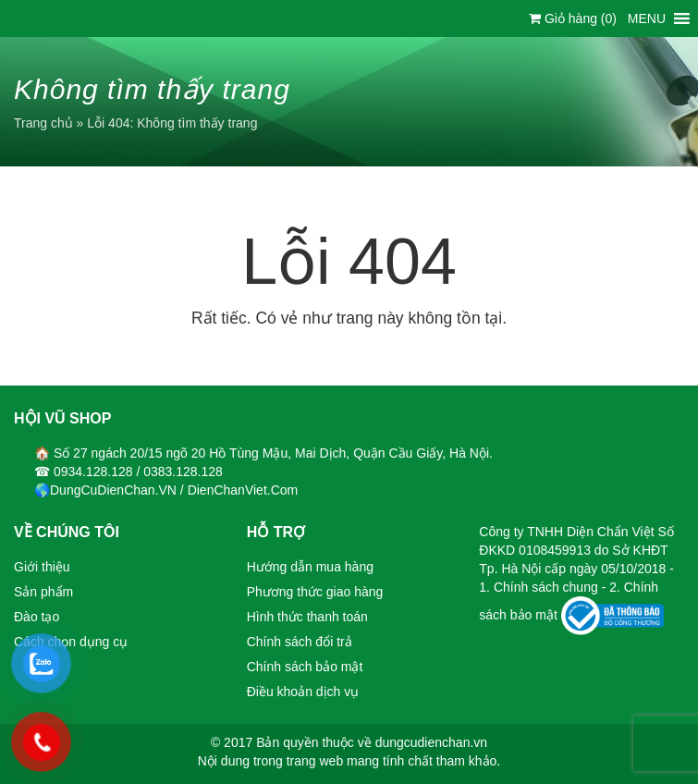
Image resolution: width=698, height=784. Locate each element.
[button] (647, 18)
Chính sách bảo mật (305, 667)
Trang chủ (43, 123)
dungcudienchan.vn (431, 742)
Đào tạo (37, 617)
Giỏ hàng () (573, 18)
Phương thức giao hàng (315, 592)
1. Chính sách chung (540, 587)
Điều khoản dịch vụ (303, 692)
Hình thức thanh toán (307, 617)
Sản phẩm (43, 592)
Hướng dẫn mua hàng (310, 567)
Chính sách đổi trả (300, 642)
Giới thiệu (42, 567)
